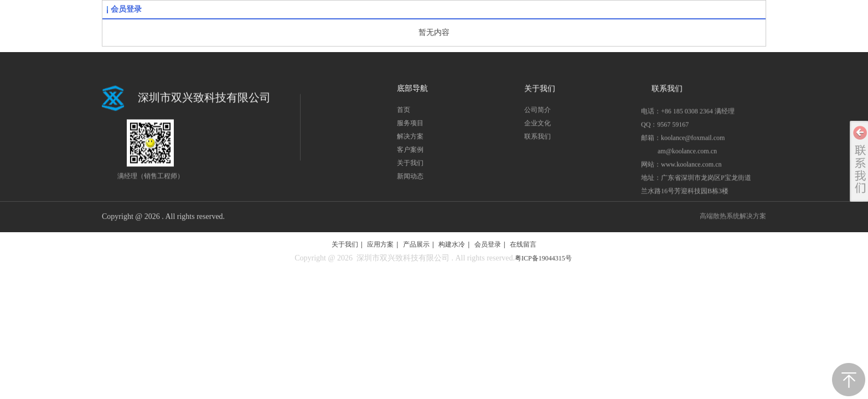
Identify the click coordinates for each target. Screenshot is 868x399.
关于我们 (410, 166)
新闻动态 (410, 179)
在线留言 (523, 244)
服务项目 (410, 126)
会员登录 (126, 9)
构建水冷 (452, 244)
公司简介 (538, 112)
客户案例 (410, 152)
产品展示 (416, 244)
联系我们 (538, 139)
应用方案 (380, 244)
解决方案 (410, 139)
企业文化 (538, 126)
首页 (404, 112)
